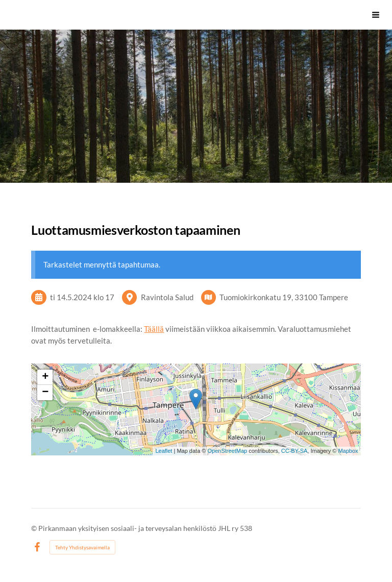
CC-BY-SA (295, 451)
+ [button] (45, 377)
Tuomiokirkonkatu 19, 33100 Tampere (284, 297)
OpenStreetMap (227, 451)
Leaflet (164, 451)
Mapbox (348, 451)
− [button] (45, 393)
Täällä (154, 329)
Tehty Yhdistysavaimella (82, 547)
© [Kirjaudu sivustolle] (35, 528)
